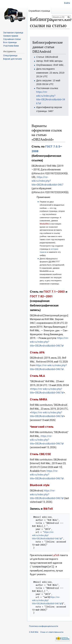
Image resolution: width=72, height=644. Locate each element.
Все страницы (10, 42)
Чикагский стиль (42, 427)
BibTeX (48, 509)
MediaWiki (44, 224)
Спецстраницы (10, 56)
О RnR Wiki (34, 632)
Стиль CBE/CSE (40, 454)
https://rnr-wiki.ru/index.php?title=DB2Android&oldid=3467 (47, 181)
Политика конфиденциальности (44, 626)
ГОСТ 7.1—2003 (54, 292)
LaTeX (56, 555)
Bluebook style (40, 485)
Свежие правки (11, 36)
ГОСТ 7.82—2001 (41, 296)
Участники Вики (11, 46)
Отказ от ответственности (52, 632)
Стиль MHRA (39, 399)
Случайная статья (12, 39)
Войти (67, 3)
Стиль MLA (37, 376)
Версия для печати (13, 59)
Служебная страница (39, 11)
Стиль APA (37, 352)
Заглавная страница (13, 33)
